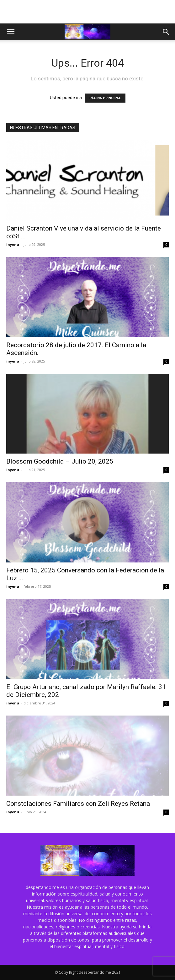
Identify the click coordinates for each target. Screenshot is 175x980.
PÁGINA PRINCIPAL (105, 98)
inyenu (13, 244)
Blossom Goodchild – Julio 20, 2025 (60, 461)
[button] (11, 32)
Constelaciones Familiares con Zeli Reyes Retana (78, 804)
